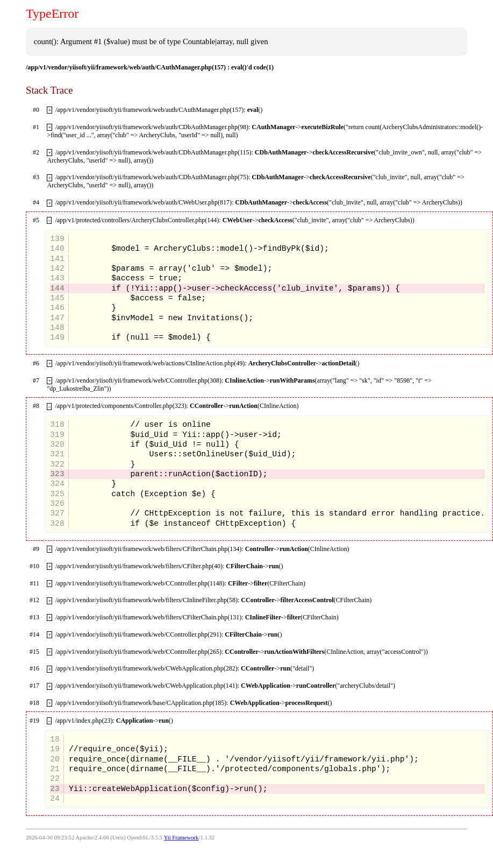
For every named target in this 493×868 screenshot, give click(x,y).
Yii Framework (181, 838)
